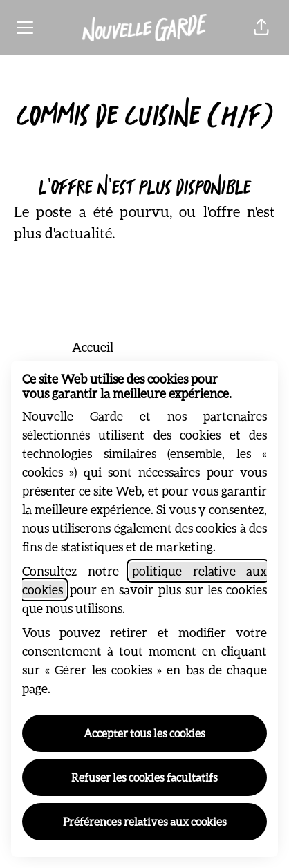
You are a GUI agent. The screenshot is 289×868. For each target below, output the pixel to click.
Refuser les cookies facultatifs (144, 777)
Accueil (93, 347)
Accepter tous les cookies (144, 733)
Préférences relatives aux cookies (145, 821)
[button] (261, 28)
